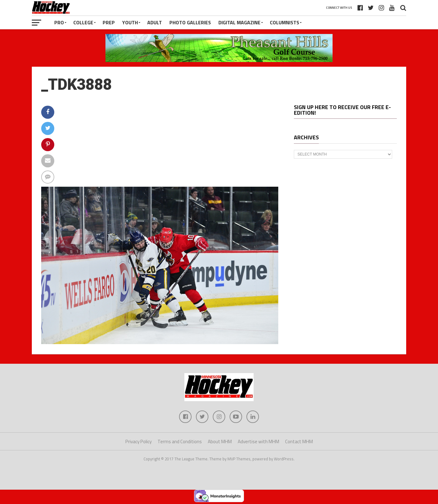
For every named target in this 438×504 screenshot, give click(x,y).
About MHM (220, 442)
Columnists (285, 22)
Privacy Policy (139, 442)
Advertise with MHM (258, 442)
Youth (130, 22)
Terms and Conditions (180, 442)
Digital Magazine (239, 22)
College (83, 22)
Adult (155, 22)
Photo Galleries (190, 22)
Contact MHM (299, 442)
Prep (109, 22)
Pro (59, 22)
